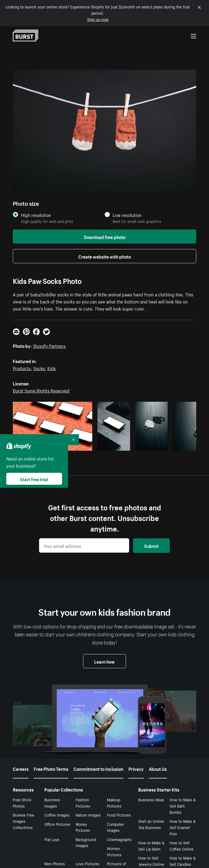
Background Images (86, 842)
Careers (21, 768)
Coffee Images (57, 815)
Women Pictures (114, 851)
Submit (151, 545)
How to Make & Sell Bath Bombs (183, 806)
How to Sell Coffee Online (182, 846)
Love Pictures (87, 863)
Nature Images (88, 815)
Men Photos (55, 863)
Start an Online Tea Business (151, 824)
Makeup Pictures (114, 803)
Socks (39, 368)
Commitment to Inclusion (98, 768)
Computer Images (116, 827)
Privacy (136, 768)
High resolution (36, 215)
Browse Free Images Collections (24, 821)
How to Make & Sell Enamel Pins (183, 827)
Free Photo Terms (51, 768)
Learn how (104, 661)
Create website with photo (105, 256)
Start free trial (34, 479)
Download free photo (105, 237)
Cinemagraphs (119, 839)
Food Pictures (119, 815)
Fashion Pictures (83, 803)
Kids (52, 368)
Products (22, 368)
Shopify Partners (49, 345)
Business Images (52, 803)
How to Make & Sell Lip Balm (151, 846)
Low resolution (127, 215)
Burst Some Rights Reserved (41, 390)
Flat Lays (52, 839)
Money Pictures (83, 827)
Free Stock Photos (22, 803)
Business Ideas (151, 799)
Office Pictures (57, 824)
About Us (158, 768)
